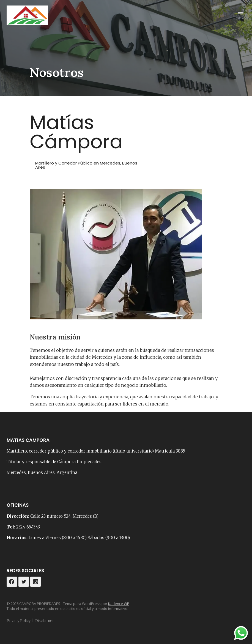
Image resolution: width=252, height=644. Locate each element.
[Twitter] (24, 582)
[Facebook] (12, 582)
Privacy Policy (19, 621)
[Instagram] (35, 582)
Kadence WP (119, 604)
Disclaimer (45, 621)
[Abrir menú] (240, 14)
